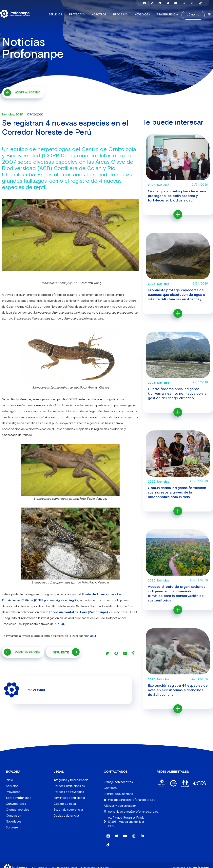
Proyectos (74, 13)
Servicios (53, 13)
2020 (19, 112)
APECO (60, 622)
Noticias (8, 112)
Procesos (117, 13)
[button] (107, 651)
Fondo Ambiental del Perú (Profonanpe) (78, 610)
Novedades (139, 13)
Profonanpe (201, 866)
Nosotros (96, 13)
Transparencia (164, 13)
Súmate (189, 13)
